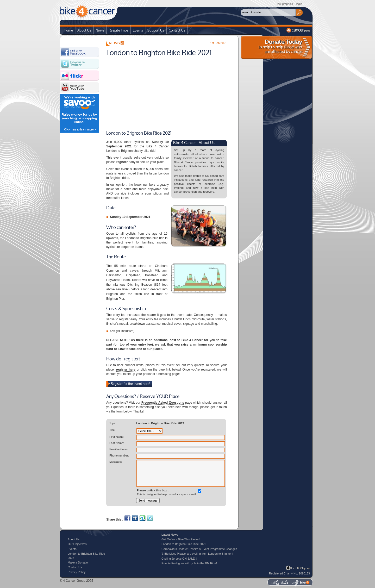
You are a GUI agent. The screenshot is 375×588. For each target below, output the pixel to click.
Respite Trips (118, 30)
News (100, 30)
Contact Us (177, 30)
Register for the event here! (130, 384)
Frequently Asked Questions (163, 403)
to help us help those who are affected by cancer (280, 46)
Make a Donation (79, 562)
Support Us (156, 30)
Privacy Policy (77, 572)
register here (126, 370)
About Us (84, 30)
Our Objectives (77, 544)
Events (138, 30)
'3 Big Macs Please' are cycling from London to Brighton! (197, 554)
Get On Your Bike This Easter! (181, 539)
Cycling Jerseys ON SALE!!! (179, 559)
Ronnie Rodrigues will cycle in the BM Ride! (189, 563)
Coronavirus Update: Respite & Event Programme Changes (199, 549)
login (299, 4)
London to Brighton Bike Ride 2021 (184, 544)
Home (68, 30)
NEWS (116, 43)
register (122, 162)
